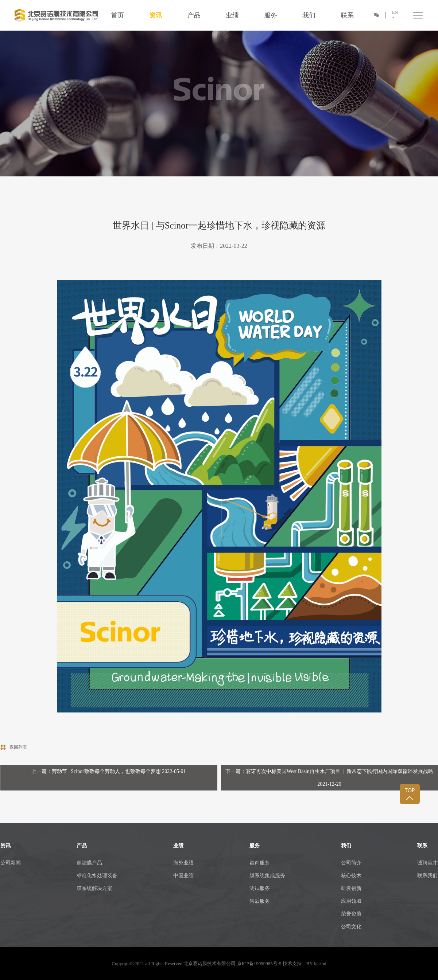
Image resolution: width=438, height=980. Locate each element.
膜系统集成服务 (267, 876)
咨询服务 (260, 863)
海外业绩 (183, 863)
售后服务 (260, 901)
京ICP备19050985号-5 (259, 963)
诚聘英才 (427, 863)
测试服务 (260, 888)
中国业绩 (183, 876)
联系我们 (427, 876)
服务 (271, 15)
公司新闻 (11, 863)
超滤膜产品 (89, 863)
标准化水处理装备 (97, 876)
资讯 (156, 15)
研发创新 (351, 888)
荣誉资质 (351, 914)
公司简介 (351, 863)
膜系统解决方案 (94, 888)
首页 (117, 15)
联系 (347, 15)
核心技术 (351, 876)
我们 (309, 15)
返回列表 (18, 747)
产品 (194, 15)
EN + (395, 15)
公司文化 (351, 927)
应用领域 (351, 901)
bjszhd (320, 963)
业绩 (232, 15)
